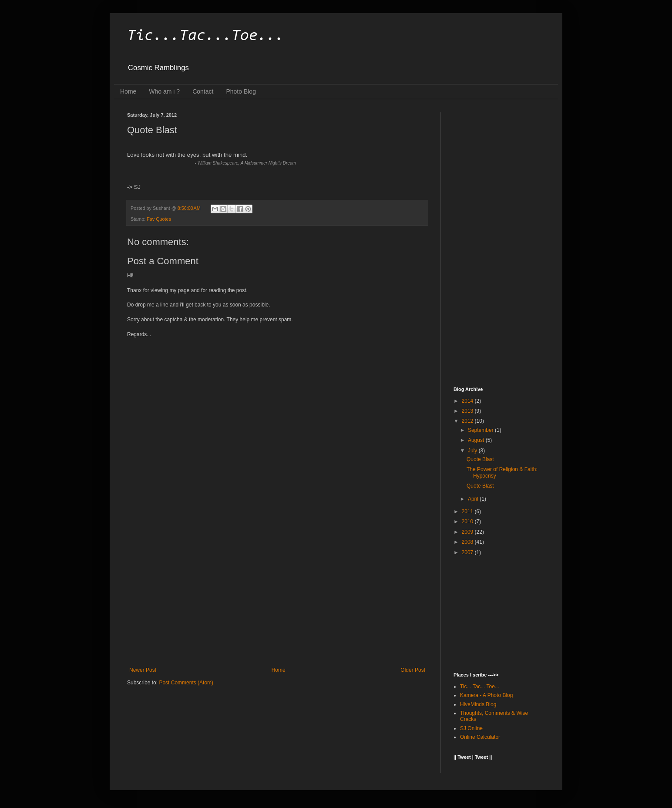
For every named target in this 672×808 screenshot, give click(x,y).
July (473, 451)
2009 (468, 532)
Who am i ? (164, 91)
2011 (468, 512)
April (474, 499)
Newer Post (143, 670)
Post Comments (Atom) (186, 683)
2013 (468, 411)
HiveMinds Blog (478, 704)
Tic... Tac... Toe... (480, 687)
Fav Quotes (159, 219)
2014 (468, 401)
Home (128, 91)
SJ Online (471, 728)
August (477, 440)
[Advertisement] (277, 595)
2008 (468, 542)
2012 (468, 421)
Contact (203, 91)
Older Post (413, 670)
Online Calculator (480, 737)
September (481, 430)
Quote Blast (480, 459)
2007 (468, 552)
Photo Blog (241, 91)
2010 (468, 522)
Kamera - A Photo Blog (486, 695)
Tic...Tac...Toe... (205, 36)
